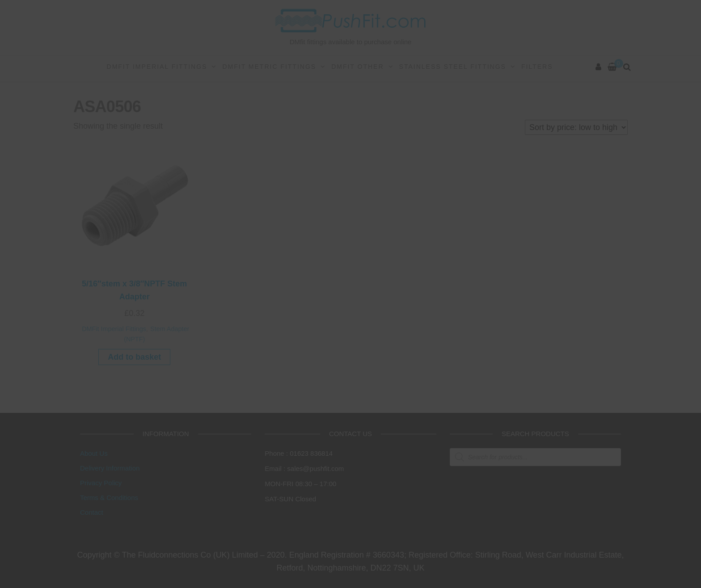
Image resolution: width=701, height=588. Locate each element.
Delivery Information (110, 468)
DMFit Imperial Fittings (157, 67)
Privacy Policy (101, 483)
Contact (92, 512)
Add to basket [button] (134, 357)
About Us (94, 453)
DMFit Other (357, 67)
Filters (537, 67)
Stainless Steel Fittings (453, 67)
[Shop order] (576, 127)
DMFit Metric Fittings (269, 67)
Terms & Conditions (109, 498)
